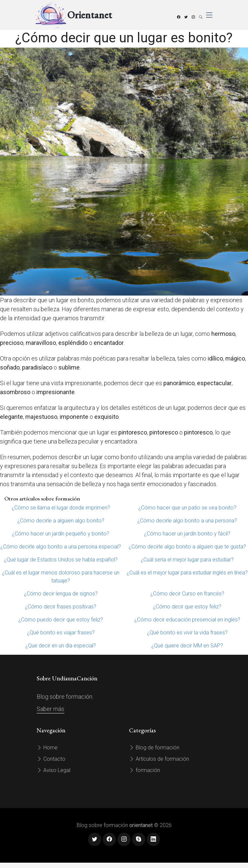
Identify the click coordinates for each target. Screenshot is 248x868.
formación (144, 770)
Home (47, 748)
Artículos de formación (159, 759)
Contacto (51, 759)
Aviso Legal (53, 770)
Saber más (50, 709)
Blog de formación (154, 748)
